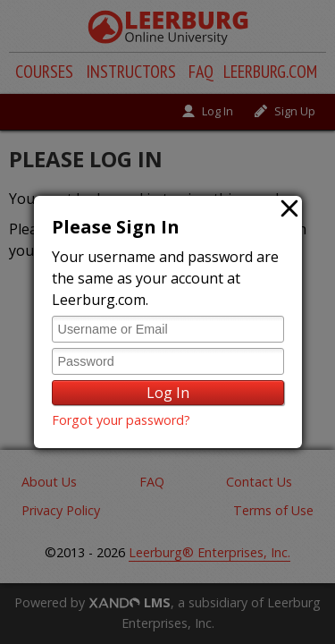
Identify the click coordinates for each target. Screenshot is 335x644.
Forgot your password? (121, 420)
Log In (168, 393)
